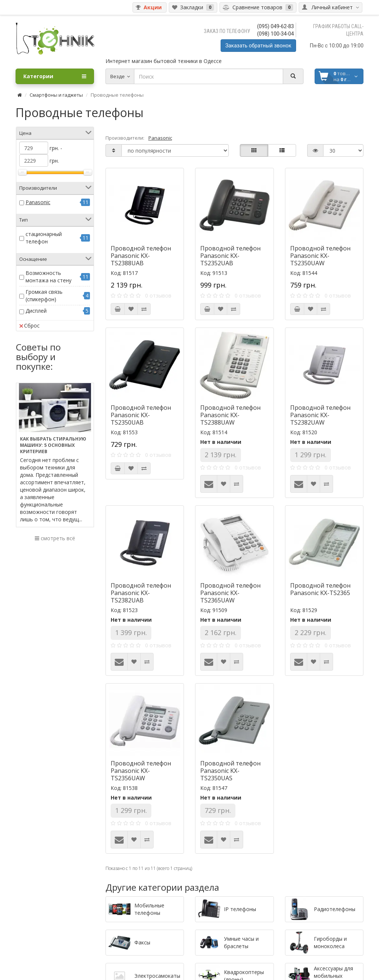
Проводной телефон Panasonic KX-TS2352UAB (230, 256)
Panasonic (38, 202)
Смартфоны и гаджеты (56, 95)
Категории (55, 76)
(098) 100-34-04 (276, 34)
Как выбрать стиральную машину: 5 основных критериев (53, 445)
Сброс (29, 325)
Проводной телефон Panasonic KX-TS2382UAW (320, 415)
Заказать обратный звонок (258, 46)
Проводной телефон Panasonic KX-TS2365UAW (230, 593)
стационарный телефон (44, 238)
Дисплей (36, 311)
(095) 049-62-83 (276, 26)
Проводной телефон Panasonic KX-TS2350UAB (141, 415)
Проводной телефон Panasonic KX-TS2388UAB (141, 256)
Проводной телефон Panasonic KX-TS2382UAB (141, 593)
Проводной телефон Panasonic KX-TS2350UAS (230, 771)
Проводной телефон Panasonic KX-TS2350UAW (320, 256)
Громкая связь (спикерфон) (44, 295)
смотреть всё (55, 538)
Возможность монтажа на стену (48, 277)
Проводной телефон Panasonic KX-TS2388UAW (230, 415)
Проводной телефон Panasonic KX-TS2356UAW (141, 771)
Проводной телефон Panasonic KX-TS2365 (320, 589)
